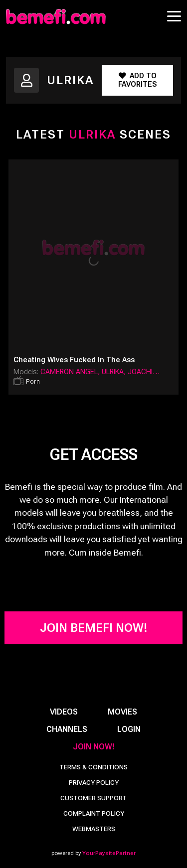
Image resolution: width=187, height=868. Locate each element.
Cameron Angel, (71, 372)
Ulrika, (115, 372)
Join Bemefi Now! (94, 628)
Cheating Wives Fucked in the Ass (74, 360)
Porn (33, 381)
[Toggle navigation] (174, 16)
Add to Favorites (137, 80)
